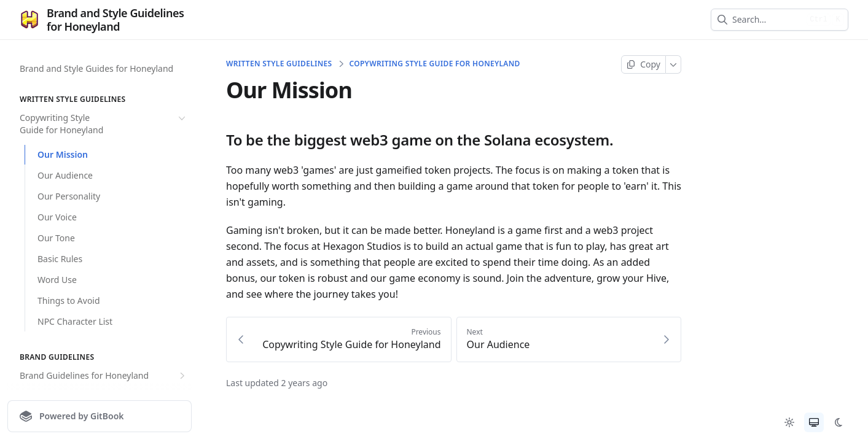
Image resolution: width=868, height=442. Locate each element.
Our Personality (69, 196)
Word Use (57, 280)
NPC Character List (75, 321)
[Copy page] (643, 64)
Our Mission (63, 154)
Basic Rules (60, 259)
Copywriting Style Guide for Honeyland (104, 124)
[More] (674, 64)
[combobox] (767, 20)
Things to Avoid (69, 300)
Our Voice (57, 217)
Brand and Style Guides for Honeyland (96, 68)
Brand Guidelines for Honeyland (104, 376)
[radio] (789, 422)
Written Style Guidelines (279, 64)
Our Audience (65, 175)
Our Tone (56, 238)
